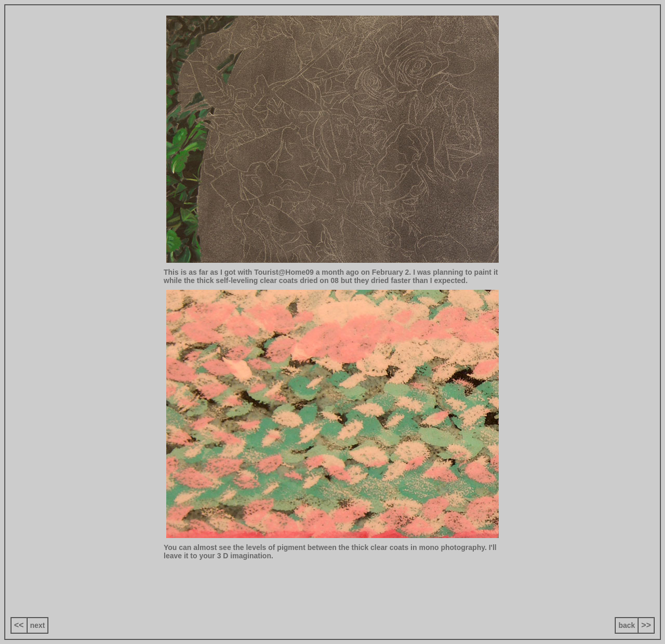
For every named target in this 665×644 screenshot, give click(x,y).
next (38, 625)
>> (646, 625)
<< (19, 625)
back (627, 625)
